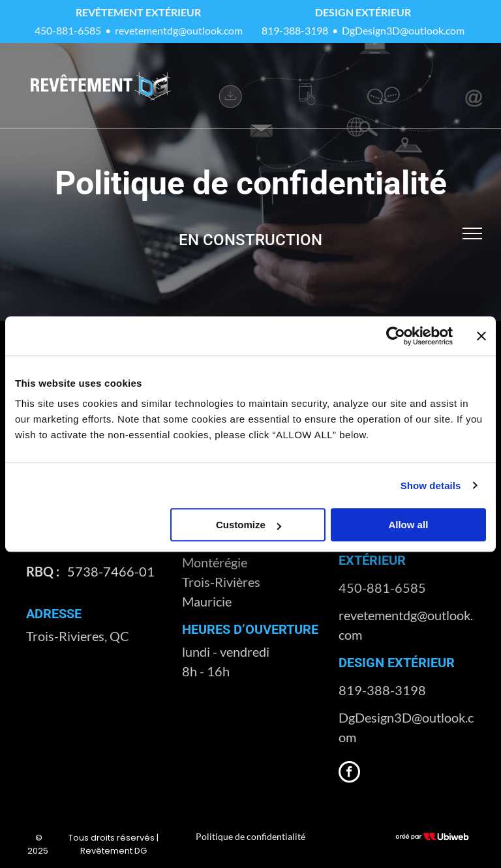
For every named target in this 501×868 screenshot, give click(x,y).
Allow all (408, 525)
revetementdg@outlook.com (179, 30)
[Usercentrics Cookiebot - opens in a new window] (396, 336)
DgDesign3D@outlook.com (403, 30)
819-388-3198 (295, 30)
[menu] (472, 233)
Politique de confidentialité (250, 836)
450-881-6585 (68, 30)
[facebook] (349, 773)
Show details (431, 486)
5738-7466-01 (111, 571)
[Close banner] (481, 336)
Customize (249, 525)
